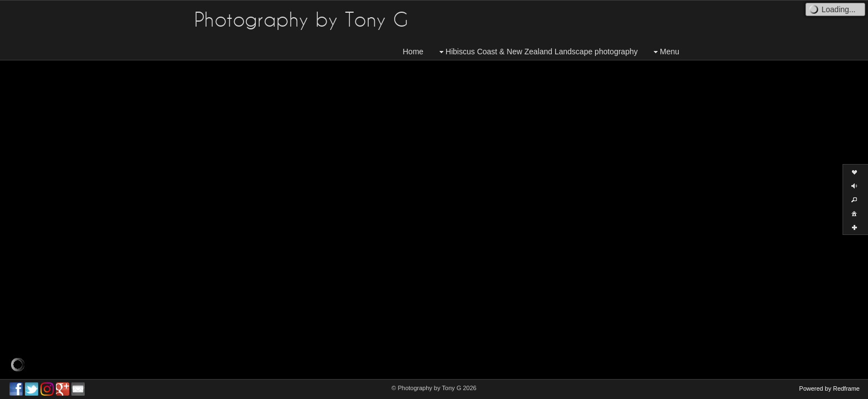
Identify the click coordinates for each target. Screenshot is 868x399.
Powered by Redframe (830, 388)
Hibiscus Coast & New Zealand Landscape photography (537, 52)
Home (413, 52)
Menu (665, 52)
